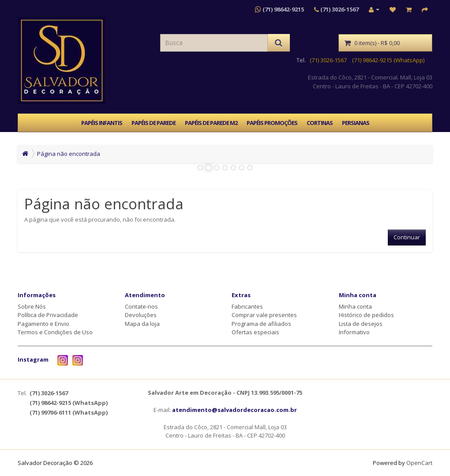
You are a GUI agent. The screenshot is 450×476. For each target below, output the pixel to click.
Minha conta (355, 306)
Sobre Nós (32, 306)
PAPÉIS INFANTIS (102, 123)
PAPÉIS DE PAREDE (154, 123)
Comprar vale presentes (264, 315)
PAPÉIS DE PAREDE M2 (211, 123)
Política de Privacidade (48, 315)
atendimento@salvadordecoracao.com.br (234, 410)
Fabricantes (247, 306)
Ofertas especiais (255, 332)
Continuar (407, 237)
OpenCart (419, 463)
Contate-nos (141, 306)
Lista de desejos (361, 324)
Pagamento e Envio (43, 324)
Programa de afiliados (261, 324)
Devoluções (141, 315)
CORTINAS (320, 123)
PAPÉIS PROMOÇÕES (272, 123)
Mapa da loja (142, 324)
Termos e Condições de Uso (55, 332)
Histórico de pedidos (366, 315)
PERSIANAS (356, 123)
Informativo (354, 332)
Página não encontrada (69, 154)
